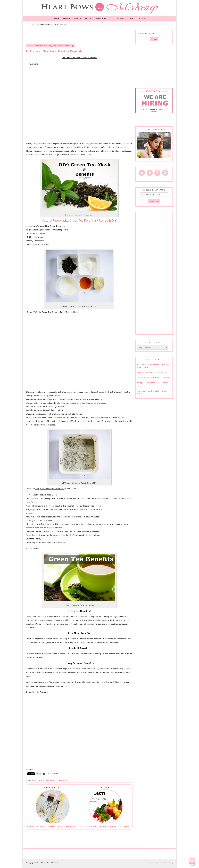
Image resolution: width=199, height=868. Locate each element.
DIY (38, 25)
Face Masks (35, 46)
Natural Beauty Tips (48, 46)
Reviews (89, 18)
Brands (66, 18)
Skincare (119, 18)
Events (130, 18)
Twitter (142, 173)
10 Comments (62, 780)
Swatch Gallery (103, 18)
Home (57, 18)
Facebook (150, 173)
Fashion (77, 18)
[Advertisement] (79, 35)
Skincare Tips (69, 46)
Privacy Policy (162, 863)
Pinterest (165, 173)
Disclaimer (152, 863)
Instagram (157, 173)
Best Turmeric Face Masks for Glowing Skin (153, 378)
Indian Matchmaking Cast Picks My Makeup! (154, 373)
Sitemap (170, 863)
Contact (141, 18)
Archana (50, 780)
